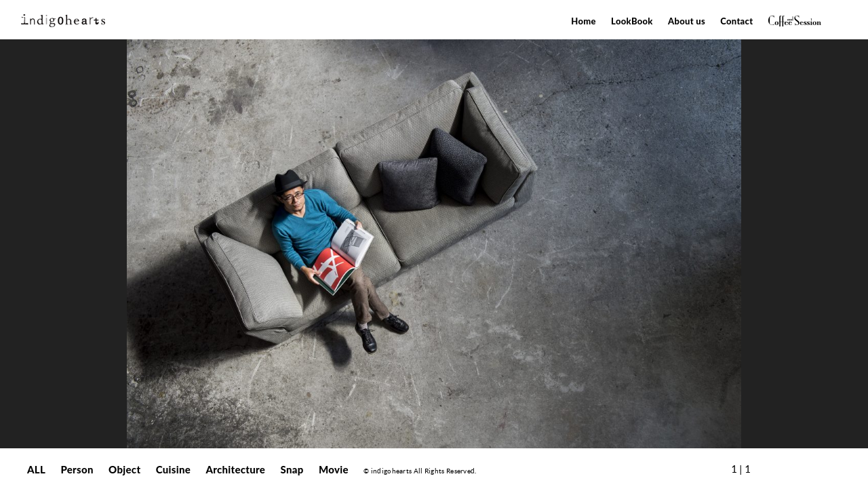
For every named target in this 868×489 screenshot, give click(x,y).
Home (584, 21)
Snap (292, 469)
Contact (736, 21)
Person (77, 469)
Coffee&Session (795, 21)
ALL (36, 469)
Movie (334, 469)
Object (124, 469)
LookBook (632, 21)
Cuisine (173, 469)
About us (687, 21)
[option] (434, 244)
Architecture (235, 469)
